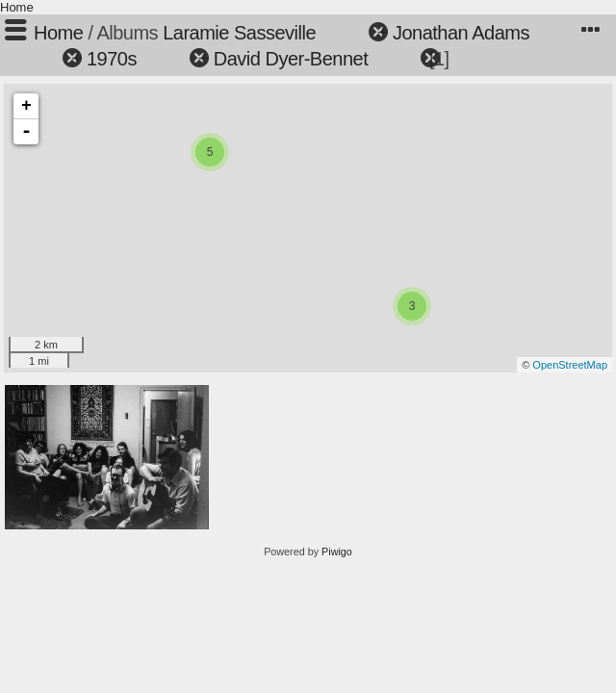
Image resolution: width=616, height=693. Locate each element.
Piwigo (337, 552)
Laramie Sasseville (239, 33)
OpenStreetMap (570, 365)
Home (17, 7)
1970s (112, 59)
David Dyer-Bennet (291, 59)
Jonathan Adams (461, 33)
